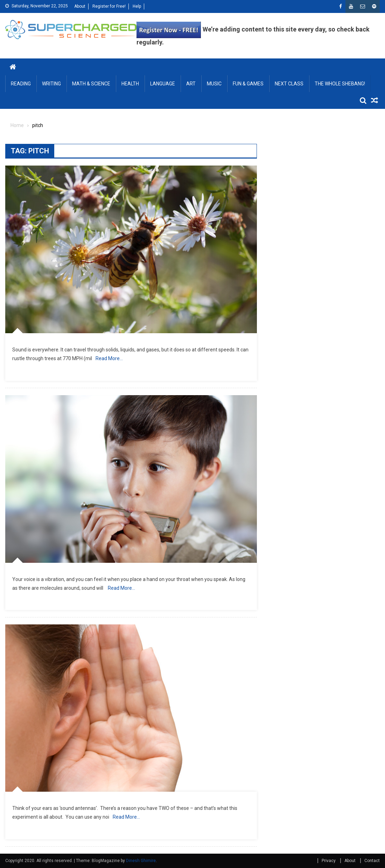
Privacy (329, 861)
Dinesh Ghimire (141, 861)
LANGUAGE (163, 84)
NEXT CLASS (289, 84)
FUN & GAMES (248, 84)
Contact (372, 861)
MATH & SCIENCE (91, 84)
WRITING (51, 84)
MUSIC (214, 84)
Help (137, 6)
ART (191, 84)
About (80, 6)
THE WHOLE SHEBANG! (340, 84)
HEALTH (130, 84)
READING (21, 84)
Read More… (109, 358)
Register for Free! (109, 6)
